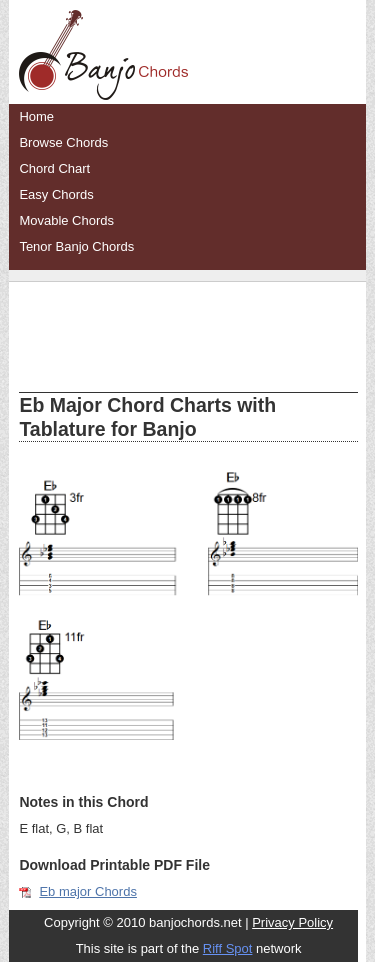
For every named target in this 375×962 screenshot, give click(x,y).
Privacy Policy (292, 922)
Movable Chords (66, 220)
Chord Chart (54, 168)
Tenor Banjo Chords (76, 246)
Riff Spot (228, 948)
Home (36, 116)
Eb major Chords (88, 891)
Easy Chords (56, 194)
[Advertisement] (188, 322)
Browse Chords (63, 142)
